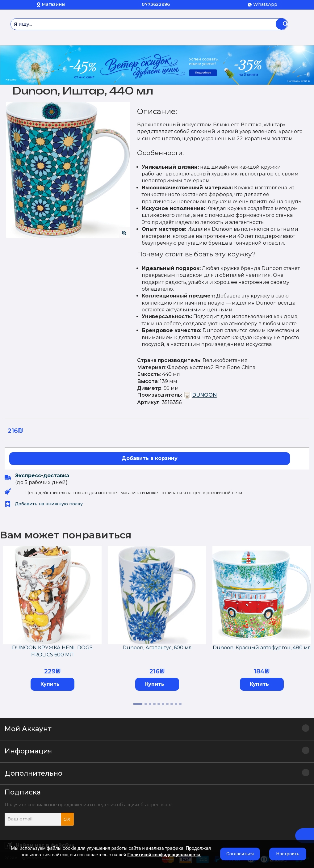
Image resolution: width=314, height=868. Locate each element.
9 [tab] (176, 704)
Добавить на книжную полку (44, 504)
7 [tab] (167, 704)
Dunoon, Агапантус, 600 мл (157, 648)
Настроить (288, 854)
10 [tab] (180, 704)
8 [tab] (172, 704)
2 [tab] (146, 704)
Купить (50, 684)
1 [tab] (138, 704)
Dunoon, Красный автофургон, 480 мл (262, 648)
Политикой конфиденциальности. (164, 855)
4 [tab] (154, 704)
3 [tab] (150, 704)
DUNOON (204, 395)
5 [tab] (159, 704)
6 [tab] (163, 704)
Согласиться (240, 854)
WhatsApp (265, 4)
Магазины (53, 4)
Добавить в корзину (150, 458)
